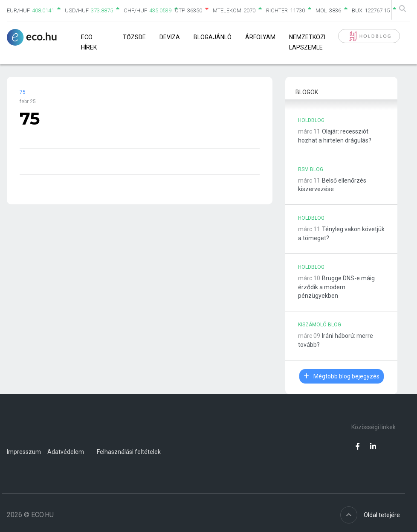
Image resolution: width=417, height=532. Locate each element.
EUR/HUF (18, 10)
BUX (357, 10)
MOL (321, 10)
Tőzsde (134, 37)
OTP (180, 10)
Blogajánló (213, 37)
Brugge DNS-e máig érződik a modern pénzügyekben (336, 287)
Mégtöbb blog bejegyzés (342, 376)
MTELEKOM (227, 10)
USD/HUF (77, 10)
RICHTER (277, 10)
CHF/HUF (135, 10)
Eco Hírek (89, 42)
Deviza (170, 37)
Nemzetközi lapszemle (307, 42)
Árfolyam (260, 37)
